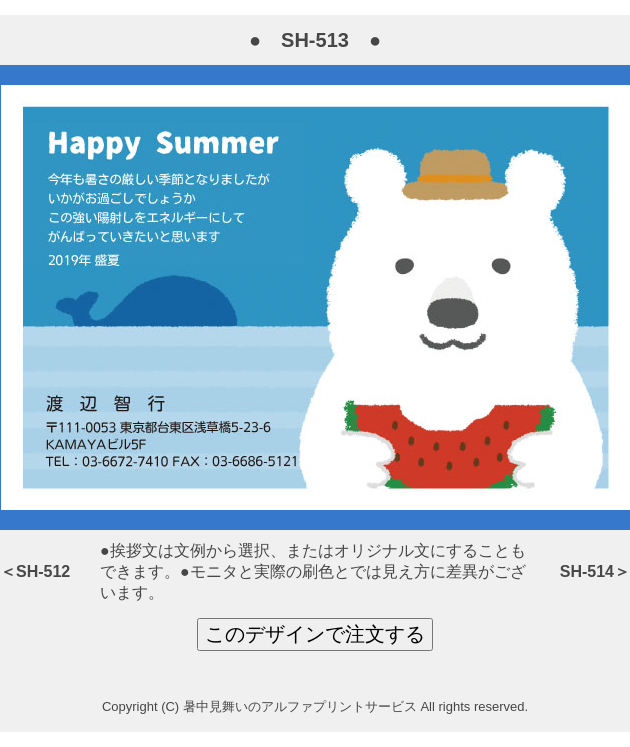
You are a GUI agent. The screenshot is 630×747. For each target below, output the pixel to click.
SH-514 (587, 571)
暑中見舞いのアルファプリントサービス (300, 706)
